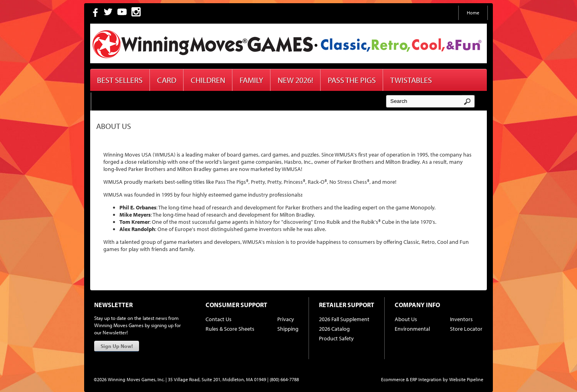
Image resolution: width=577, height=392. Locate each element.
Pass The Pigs (352, 80)
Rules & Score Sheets (230, 329)
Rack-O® (317, 182)
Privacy (286, 319)
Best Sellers (120, 80)
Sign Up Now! (117, 346)
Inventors (461, 319)
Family (251, 80)
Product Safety (336, 338)
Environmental (412, 329)
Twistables (411, 80)
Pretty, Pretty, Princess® (278, 182)
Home (473, 13)
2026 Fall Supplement (344, 319)
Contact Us (219, 319)
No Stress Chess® (349, 182)
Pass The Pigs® (232, 182)
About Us (406, 319)
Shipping (288, 329)
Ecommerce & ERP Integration (411, 379)
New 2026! (296, 80)
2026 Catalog (334, 329)
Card (167, 80)
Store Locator (466, 329)
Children (208, 80)
